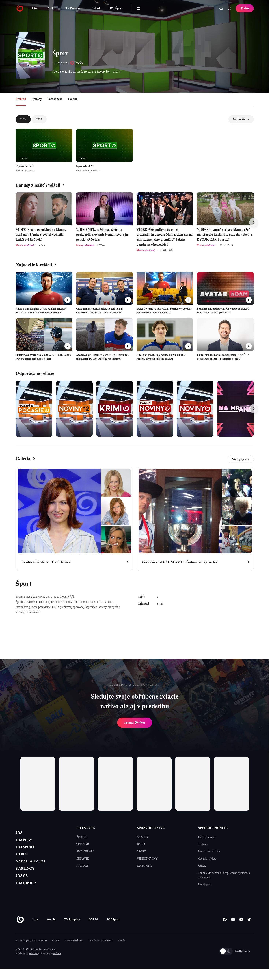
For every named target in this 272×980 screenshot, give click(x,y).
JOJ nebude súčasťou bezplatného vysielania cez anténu (224, 875)
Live (35, 8)
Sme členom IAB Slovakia (101, 952)
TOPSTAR (83, 844)
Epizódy (37, 99)
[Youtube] (241, 931)
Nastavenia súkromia (74, 952)
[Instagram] (233, 931)
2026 (23, 119)
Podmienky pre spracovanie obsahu (31, 952)
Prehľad (21, 99)
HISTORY (83, 866)
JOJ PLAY (26, 842)
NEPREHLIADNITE (213, 828)
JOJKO (23, 859)
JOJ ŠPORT (28, 851)
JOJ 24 (95, 8)
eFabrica (57, 965)
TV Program (73, 8)
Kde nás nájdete (207, 859)
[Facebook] (225, 931)
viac (118, 72)
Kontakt (121, 952)
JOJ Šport (116, 8)
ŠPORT (141, 851)
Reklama (203, 844)
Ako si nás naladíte (209, 851)
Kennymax (34, 965)
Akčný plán (204, 884)
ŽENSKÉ (82, 837)
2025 (39, 119)
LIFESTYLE (86, 828)
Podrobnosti (55, 99)
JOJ (20, 833)
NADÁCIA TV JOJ (35, 868)
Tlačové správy (206, 837)
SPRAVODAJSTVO (151, 828)
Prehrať (135, 723)
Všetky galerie (241, 459)
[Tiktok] (250, 931)
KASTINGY (28, 877)
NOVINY (143, 837)
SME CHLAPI (85, 851)
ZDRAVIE (83, 859)
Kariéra (202, 866)
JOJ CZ (24, 886)
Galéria (73, 99)
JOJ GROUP (29, 894)
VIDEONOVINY (147, 859)
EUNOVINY (145, 866)
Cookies (56, 952)
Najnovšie (241, 119)
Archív (52, 8)
